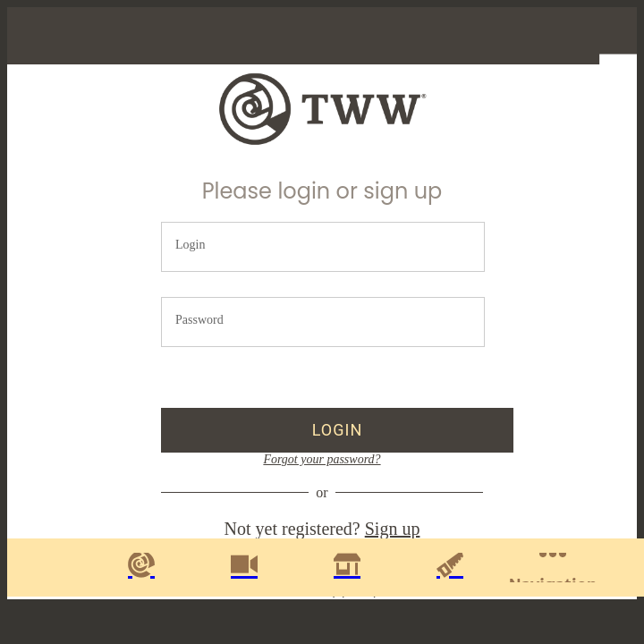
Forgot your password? (322, 459)
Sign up (393, 529)
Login (190, 245)
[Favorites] (562, 36)
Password (199, 320)
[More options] (553, 568)
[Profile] (608, 36)
